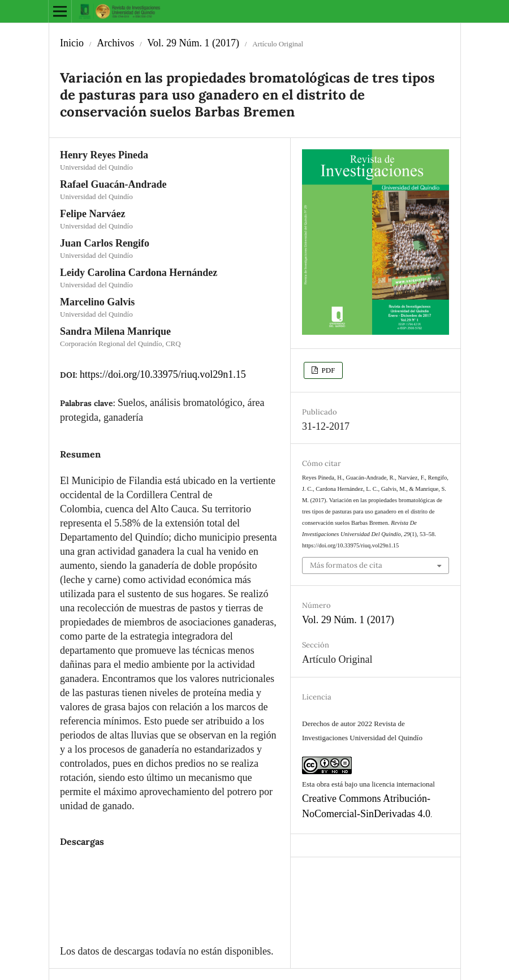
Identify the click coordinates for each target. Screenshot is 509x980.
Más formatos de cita (346, 565)
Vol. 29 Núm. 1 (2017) (193, 43)
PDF (327, 370)
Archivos (115, 43)
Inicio (72, 43)
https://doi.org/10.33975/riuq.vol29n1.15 (163, 374)
